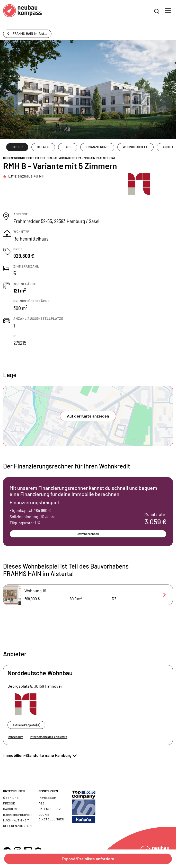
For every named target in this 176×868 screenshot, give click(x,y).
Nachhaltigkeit (16, 820)
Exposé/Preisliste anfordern (88, 859)
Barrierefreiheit (18, 814)
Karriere (11, 809)
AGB (42, 803)
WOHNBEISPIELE (135, 147)
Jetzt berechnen (88, 534)
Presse (9, 803)
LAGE (68, 147)
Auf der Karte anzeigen (88, 416)
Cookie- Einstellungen (51, 817)
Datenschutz (50, 809)
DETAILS (43, 147)
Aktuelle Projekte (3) (26, 725)
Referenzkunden (17, 826)
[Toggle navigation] (168, 11)
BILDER (17, 147)
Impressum (15, 737)
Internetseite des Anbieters (49, 737)
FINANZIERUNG (97, 147)
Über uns (11, 798)
